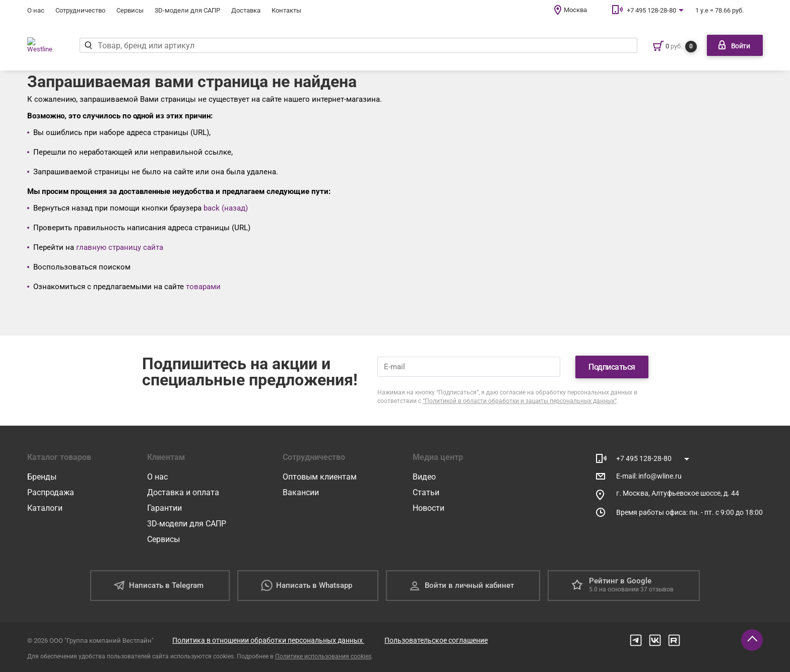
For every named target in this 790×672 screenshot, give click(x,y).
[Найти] (96, 45)
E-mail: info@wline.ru (649, 476)
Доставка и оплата (183, 492)
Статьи (426, 492)
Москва (575, 10)
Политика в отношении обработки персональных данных (268, 640)
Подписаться (612, 367)
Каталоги (45, 508)
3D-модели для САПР (187, 10)
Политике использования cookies (323, 656)
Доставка (246, 10)
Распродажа (51, 492)
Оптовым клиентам (320, 477)
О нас (36, 10)
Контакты (286, 10)
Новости (429, 508)
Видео (424, 477)
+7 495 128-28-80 (651, 10)
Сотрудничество (80, 10)
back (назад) (226, 208)
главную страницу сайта (120, 247)
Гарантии (164, 508)
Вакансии (301, 492)
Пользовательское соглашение (436, 640)
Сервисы (130, 10)
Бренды (42, 477)
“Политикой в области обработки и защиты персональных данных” (520, 401)
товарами (203, 287)
